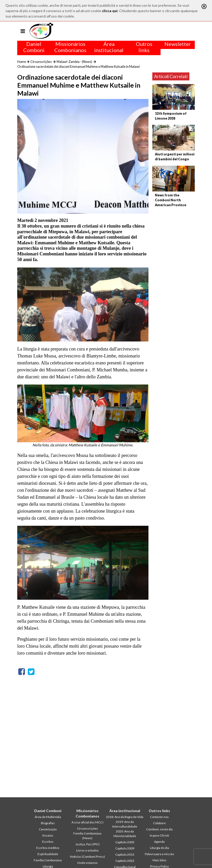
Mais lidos (160, 860)
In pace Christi (159, 835)
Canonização (48, 829)
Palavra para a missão (159, 854)
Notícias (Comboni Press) (87, 857)
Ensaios (48, 835)
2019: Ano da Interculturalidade (125, 824)
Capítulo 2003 (125, 842)
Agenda (159, 842)
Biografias (48, 823)
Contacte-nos (159, 817)
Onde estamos (87, 863)
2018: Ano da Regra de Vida (125, 817)
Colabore (159, 823)
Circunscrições (41, 62)
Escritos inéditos (48, 848)
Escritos (48, 842)
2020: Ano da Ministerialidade (125, 834)
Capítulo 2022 (125, 861)
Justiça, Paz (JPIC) (87, 844)
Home (22, 62)
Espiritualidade (48, 854)
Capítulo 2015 (125, 854)
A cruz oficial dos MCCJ (87, 822)
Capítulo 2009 (125, 848)
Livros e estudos (87, 850)
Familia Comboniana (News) (87, 836)
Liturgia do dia (160, 848)
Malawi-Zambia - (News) (74, 62)
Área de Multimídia (48, 817)
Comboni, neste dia (159, 829)
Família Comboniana (48, 860)
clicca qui (110, 11)
